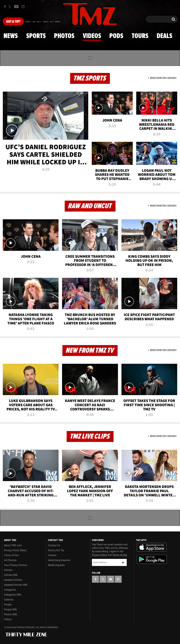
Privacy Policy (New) (15, 550)
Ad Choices (10, 560)
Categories (10, 590)
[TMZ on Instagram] (23, 7)
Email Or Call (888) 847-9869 (43, 22)
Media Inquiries (56, 565)
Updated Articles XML (16, 585)
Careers (52, 555)
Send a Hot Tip (56, 550)
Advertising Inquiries (59, 560)
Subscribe (123, 562)
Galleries (9, 600)
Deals (164, 36)
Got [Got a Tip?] (13, 22)
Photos (64, 36)
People (8, 605)
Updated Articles (13, 580)
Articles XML (11, 575)
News (11, 36)
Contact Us (54, 545)
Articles (8, 570)
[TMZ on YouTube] (111, 579)
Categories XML (13, 595)
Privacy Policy (99, 555)
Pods (116, 36)
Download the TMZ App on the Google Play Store (152, 559)
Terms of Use (11, 555)
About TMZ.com (13, 545)
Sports (36, 36)
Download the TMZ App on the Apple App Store (152, 547)
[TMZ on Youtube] (16, 7)
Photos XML (11, 614)
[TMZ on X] (10, 7)
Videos (92, 36)
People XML (11, 609)
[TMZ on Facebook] (5, 7)
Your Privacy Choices (16, 565)
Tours (140, 36)
